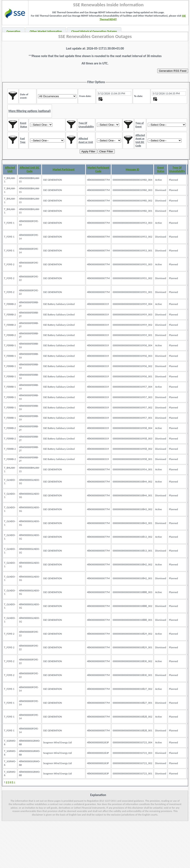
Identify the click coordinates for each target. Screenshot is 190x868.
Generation (13, 31)
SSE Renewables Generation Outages (95, 36)
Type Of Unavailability (177, 169)
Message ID (132, 169)
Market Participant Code (98, 169)
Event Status (161, 169)
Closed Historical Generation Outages (94, 31)
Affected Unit (10, 169)
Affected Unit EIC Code (30, 169)
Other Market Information (46, 31)
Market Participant (63, 169)
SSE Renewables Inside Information (108, 5)
